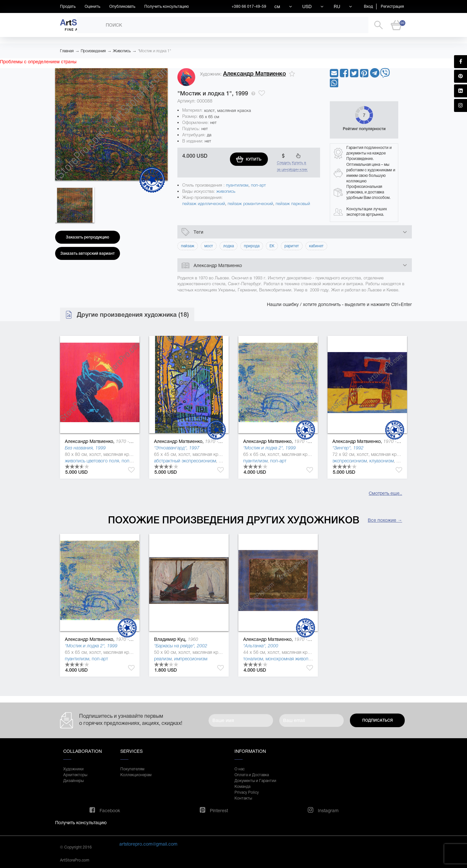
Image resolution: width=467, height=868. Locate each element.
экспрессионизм (350, 461)
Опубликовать (122, 6)
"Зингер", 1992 (348, 448)
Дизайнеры (73, 781)
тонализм (253, 659)
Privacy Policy (247, 792)
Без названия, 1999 (85, 448)
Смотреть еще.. (385, 493)
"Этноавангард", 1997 (177, 448)
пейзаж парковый (293, 204)
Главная (67, 51)
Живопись (122, 51)
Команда (242, 787)
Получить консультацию (167, 6)
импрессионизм (191, 659)
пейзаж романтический (250, 204)
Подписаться (377, 720)
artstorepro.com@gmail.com (148, 844)
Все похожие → (385, 520)
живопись (226, 191)
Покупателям (132, 769)
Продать (68, 6)
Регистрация (392, 6)
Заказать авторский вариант (88, 253)
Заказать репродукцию (88, 237)
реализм (163, 659)
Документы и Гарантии (255, 781)
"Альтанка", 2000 (261, 646)
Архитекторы (75, 775)
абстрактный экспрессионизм (185, 461)
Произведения (93, 51)
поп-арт (258, 185)
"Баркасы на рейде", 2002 (181, 646)
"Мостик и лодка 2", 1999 (269, 448)
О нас (239, 769)
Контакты (243, 798)
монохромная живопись (291, 659)
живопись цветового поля (92, 461)
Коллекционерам (136, 775)
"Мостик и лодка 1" (154, 51)
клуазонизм (382, 461)
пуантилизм (237, 185)
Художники (73, 769)
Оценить (92, 6)
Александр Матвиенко (255, 74)
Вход (368, 6)
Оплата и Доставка (252, 775)
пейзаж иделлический (204, 204)
